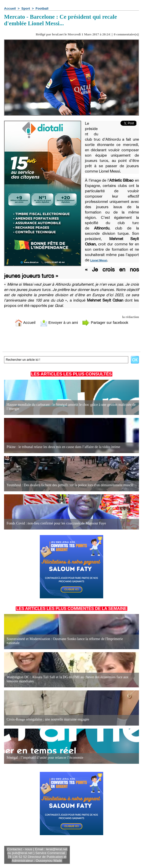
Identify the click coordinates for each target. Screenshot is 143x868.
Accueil (10, 8)
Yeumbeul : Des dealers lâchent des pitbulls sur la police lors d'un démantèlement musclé (70, 485)
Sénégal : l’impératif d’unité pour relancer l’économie (45, 758)
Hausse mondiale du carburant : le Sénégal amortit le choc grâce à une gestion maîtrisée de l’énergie (71, 407)
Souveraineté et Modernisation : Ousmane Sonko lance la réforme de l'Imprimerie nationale (65, 641)
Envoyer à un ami (59, 322)
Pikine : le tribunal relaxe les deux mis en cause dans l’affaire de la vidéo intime (63, 447)
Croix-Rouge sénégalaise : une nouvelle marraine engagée (48, 719)
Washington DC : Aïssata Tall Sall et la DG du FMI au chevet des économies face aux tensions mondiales (68, 679)
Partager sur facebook (105, 322)
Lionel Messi (99, 260)
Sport (26, 8)
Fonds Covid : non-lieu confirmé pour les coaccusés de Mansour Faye (56, 523)
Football (42, 8)
